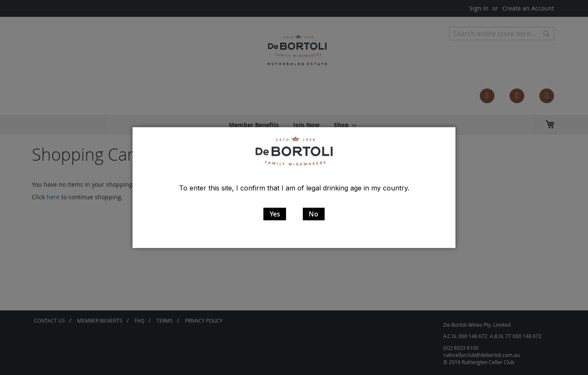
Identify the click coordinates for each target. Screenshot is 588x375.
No (314, 214)
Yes (275, 214)
